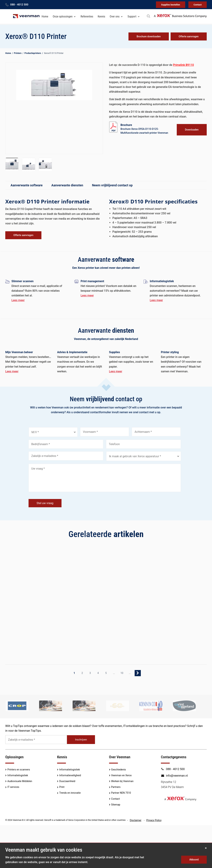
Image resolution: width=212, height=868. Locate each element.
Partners (116, 787)
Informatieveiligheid (70, 775)
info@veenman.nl (174, 776)
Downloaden (192, 130)
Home (45, 17)
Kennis (101, 17)
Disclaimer (136, 820)
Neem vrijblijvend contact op (112, 185)
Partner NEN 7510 (121, 793)
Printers (18, 53)
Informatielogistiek (18, 775)
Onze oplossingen (63, 17)
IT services (13, 787)
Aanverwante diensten (67, 185)
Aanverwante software (27, 185)
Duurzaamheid (67, 781)
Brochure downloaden (149, 36)
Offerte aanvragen (189, 36)
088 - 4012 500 (19, 5)
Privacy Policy (154, 820)
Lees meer (18, 300)
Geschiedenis (119, 770)
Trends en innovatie (70, 793)
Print (62, 787)
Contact (198, 5)
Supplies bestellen (170, 5)
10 (122, 673)
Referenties (87, 17)
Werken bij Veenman (122, 781)
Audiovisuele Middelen (20, 781)
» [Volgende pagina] (138, 673)
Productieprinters (33, 53)
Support (132, 17)
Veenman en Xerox (121, 775)
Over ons (115, 17)
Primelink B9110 (183, 65)
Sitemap (116, 805)
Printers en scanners (19, 770)
